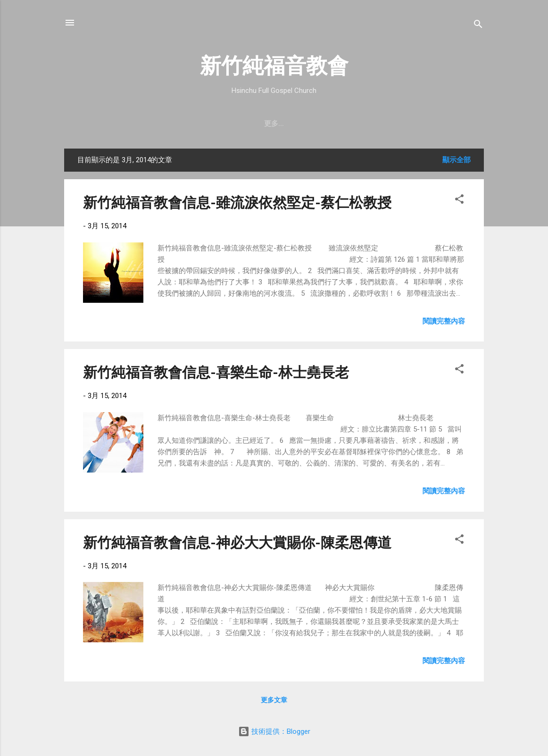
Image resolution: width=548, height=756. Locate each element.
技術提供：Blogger (274, 731)
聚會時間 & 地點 (183, 124)
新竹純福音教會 (274, 66)
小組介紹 (423, 124)
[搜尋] (478, 26)
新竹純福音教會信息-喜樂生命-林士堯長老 (216, 372)
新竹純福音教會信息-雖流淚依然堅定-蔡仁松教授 (237, 203)
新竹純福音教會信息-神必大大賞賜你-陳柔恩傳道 (237, 543)
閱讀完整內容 (444, 321)
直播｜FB (331, 124)
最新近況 (285, 124)
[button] (459, 201)
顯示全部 (457, 160)
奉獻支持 (377, 124)
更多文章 (274, 700)
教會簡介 (126, 124)
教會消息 (240, 124)
